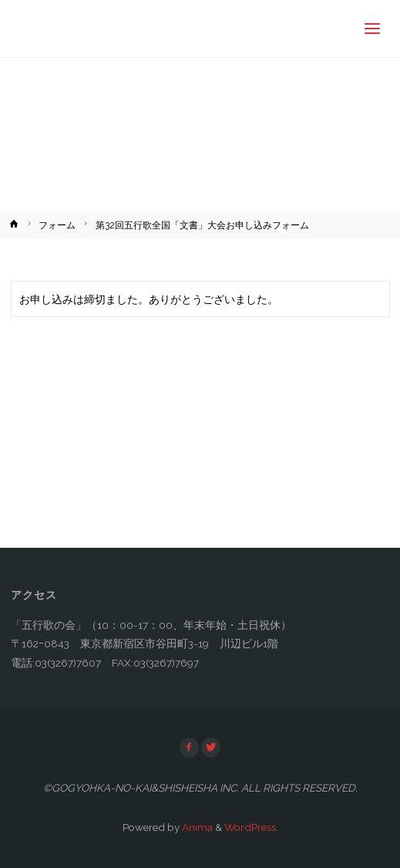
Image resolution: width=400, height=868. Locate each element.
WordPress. (251, 827)
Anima (196, 827)
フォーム (57, 225)
